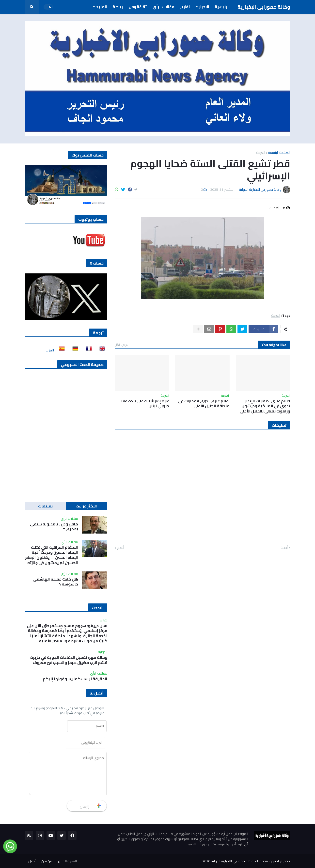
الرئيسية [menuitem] (222, 7)
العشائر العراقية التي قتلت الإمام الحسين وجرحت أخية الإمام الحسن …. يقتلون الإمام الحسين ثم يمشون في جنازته (52, 555)
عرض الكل (121, 345)
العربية (261, 153)
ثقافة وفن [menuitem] (138, 7)
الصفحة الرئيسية (279, 153)
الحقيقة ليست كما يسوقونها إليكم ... (73, 679)
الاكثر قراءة (87, 506)
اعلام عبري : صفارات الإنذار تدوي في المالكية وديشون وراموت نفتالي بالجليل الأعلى (265, 406)
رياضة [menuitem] (118, 7)
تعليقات (46, 506)
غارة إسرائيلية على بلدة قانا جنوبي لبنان (145, 404)
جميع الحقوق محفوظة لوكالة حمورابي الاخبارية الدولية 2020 (245, 861)
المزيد (50, 350)
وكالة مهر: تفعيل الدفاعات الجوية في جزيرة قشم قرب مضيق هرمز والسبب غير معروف (69, 660)
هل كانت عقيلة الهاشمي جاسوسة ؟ (55, 582)
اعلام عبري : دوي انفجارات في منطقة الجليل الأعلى (204, 404)
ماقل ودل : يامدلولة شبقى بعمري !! (54, 527)
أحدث (284, 548)
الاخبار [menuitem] (204, 7)
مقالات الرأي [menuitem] (163, 7)
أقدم (121, 548)
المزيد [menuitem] (102, 7)
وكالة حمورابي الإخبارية (264, 7)
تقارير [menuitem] (185, 7)
